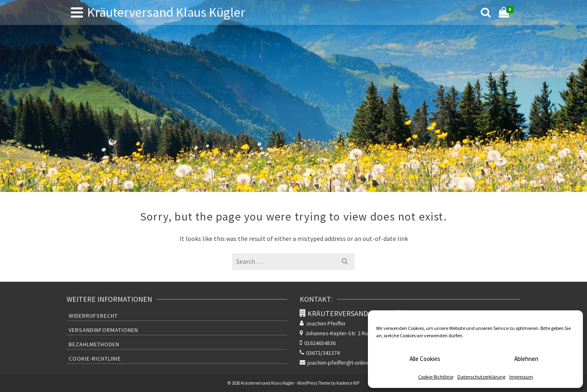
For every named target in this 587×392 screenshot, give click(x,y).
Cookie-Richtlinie (436, 377)
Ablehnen (526, 359)
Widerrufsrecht (93, 316)
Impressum (521, 377)
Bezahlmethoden (94, 344)
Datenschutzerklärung (481, 377)
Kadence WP (348, 383)
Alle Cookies (425, 359)
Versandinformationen (103, 330)
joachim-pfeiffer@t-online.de (338, 363)
